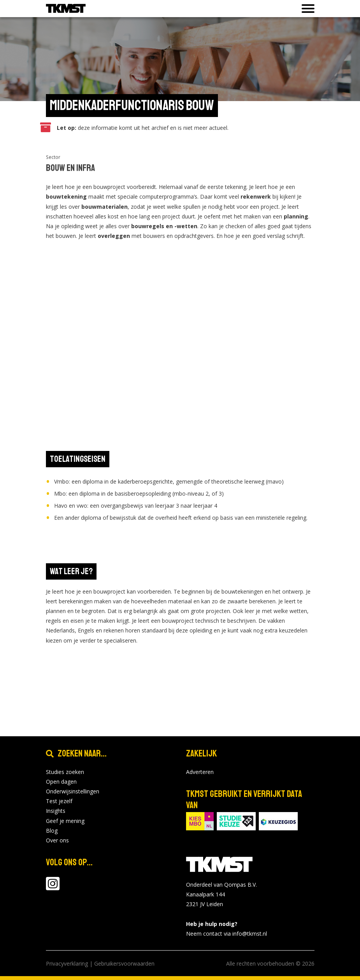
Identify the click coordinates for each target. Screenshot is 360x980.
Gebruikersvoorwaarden (124, 963)
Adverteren (200, 772)
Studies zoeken (65, 772)
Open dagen (61, 782)
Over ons (57, 840)
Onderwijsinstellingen (73, 791)
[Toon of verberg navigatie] (306, 9)
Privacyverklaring (67, 963)
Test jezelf (59, 801)
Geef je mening (65, 821)
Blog (52, 831)
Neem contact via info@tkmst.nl (227, 934)
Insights (56, 811)
